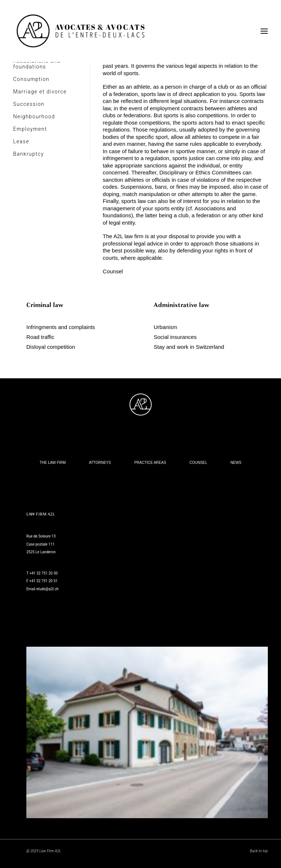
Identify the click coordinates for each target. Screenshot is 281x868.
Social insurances (175, 337)
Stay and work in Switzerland (189, 347)
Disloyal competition (51, 347)
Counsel (113, 271)
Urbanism (165, 327)
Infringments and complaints (61, 327)
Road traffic (40, 337)
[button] (264, 31)
